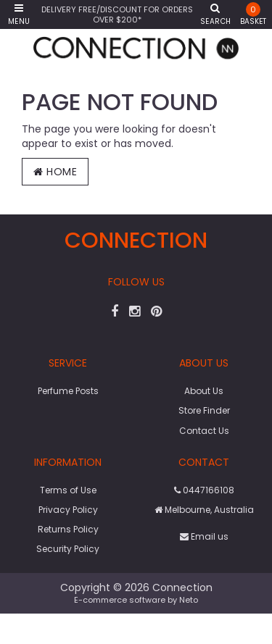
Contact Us (204, 431)
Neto (189, 600)
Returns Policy (68, 529)
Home (55, 172)
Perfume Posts (68, 391)
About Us (204, 391)
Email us (204, 536)
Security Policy (68, 549)
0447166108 (204, 490)
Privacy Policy (68, 510)
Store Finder (204, 410)
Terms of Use (68, 490)
